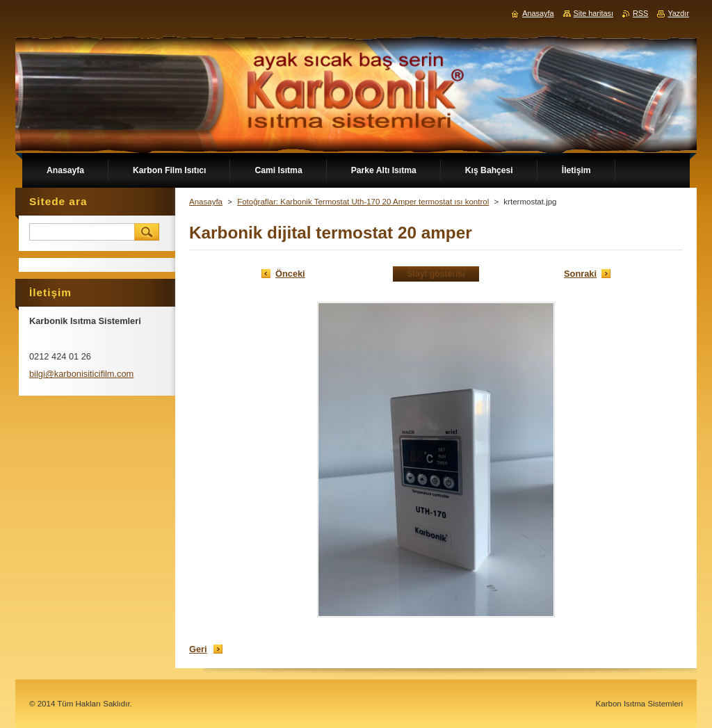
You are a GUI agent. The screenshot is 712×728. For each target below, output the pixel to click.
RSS (640, 13)
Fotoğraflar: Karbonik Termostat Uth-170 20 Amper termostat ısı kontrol (363, 202)
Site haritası (593, 13)
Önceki (290, 274)
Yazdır (678, 13)
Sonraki (580, 274)
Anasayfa (206, 202)
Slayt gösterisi (436, 274)
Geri (198, 649)
